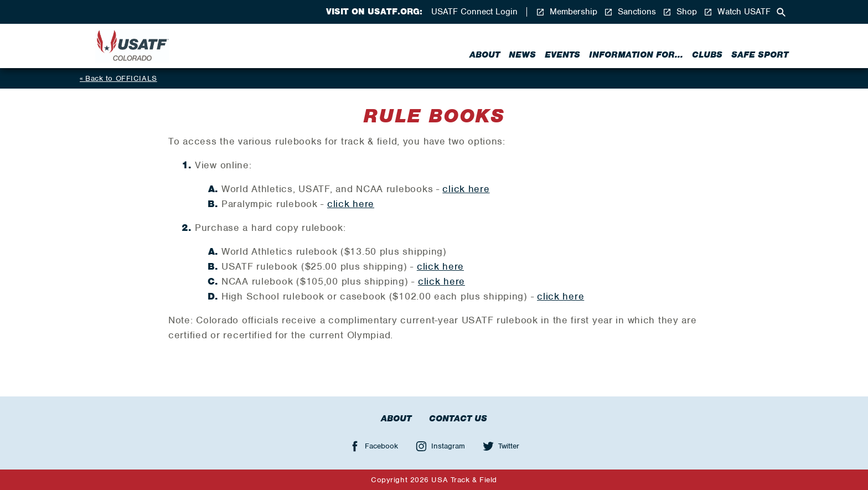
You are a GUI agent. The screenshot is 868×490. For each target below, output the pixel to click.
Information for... (636, 55)
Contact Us (458, 419)
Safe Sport (760, 55)
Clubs (707, 55)
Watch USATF (737, 12)
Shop (680, 12)
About (485, 55)
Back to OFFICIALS (121, 78)
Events (562, 55)
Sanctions (630, 12)
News (522, 55)
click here (466, 189)
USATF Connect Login (474, 12)
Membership (567, 12)
